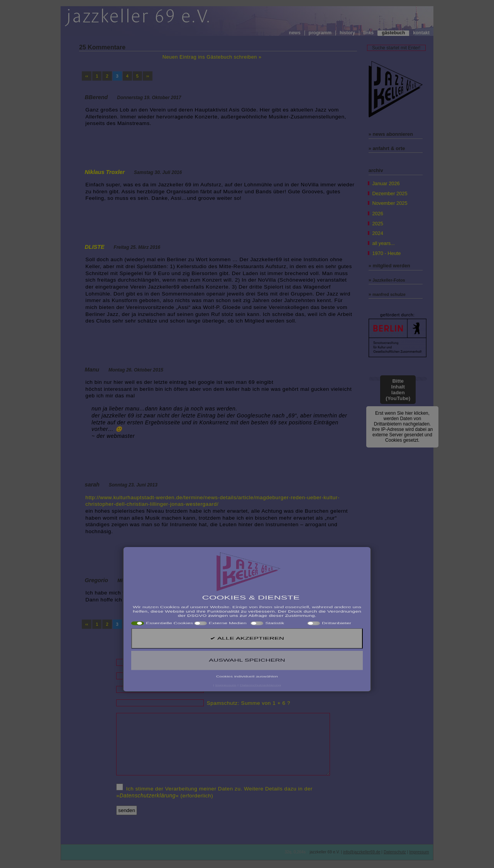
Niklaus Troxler (105, 172)
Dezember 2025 (390, 193)
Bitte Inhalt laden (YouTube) (398, 390)
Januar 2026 (386, 183)
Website (217, 690)
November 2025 (390, 203)
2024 (377, 233)
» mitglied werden (389, 266)
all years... (383, 243)
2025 (377, 224)
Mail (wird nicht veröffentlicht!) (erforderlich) (262, 676)
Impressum (419, 852)
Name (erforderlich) (231, 663)
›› (148, 76)
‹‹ (87, 76)
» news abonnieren (391, 134)
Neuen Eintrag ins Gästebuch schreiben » (212, 57)
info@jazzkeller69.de (362, 852)
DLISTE (94, 247)
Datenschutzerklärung (147, 795)
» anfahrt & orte (387, 148)
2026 (377, 214)
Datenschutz (395, 852)
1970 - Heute (386, 253)
